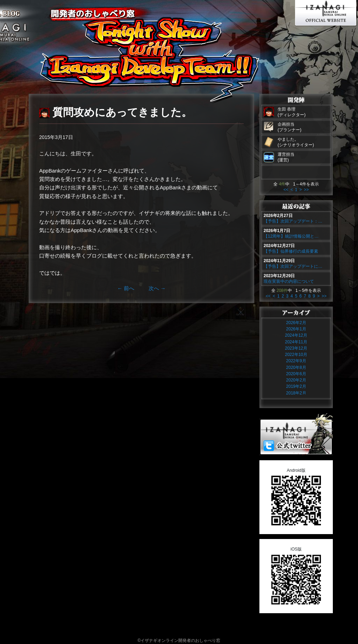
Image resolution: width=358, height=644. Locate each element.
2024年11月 (296, 342)
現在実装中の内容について (289, 281)
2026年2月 (296, 323)
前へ (126, 288)
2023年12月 (296, 348)
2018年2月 (296, 393)
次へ (157, 288)
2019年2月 (296, 386)
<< (286, 190)
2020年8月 (296, 367)
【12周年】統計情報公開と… (291, 236)
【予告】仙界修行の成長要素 (291, 251)
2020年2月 (296, 380)
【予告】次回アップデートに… (293, 266)
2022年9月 (296, 361)
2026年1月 (296, 329)
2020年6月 (296, 374)
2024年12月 (296, 335)
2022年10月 (296, 355)
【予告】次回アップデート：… (293, 221)
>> (306, 190)
